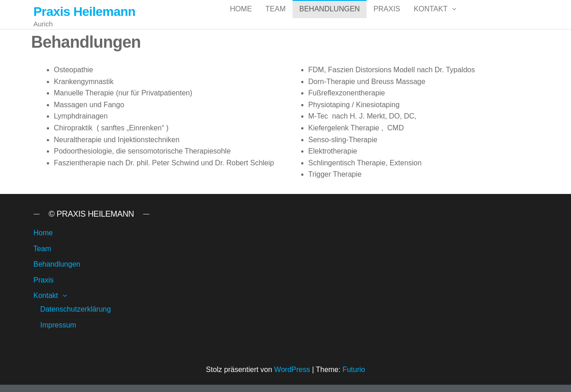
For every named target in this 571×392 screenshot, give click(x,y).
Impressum (58, 332)
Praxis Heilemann (85, 12)
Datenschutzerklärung (76, 316)
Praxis (387, 18)
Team (275, 18)
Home (241, 18)
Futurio (354, 377)
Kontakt (431, 18)
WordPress (292, 377)
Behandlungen (330, 18)
